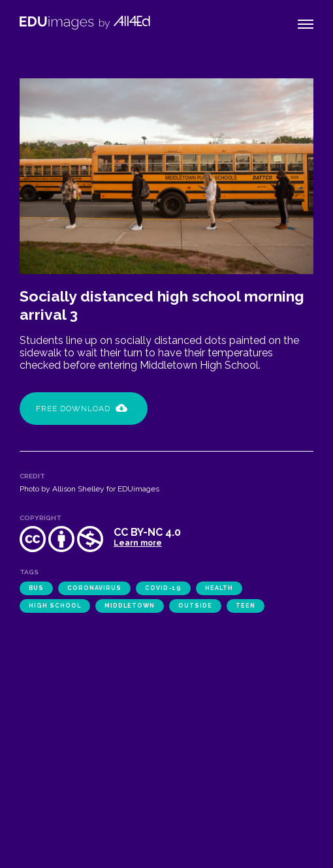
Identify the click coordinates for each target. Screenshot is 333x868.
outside (195, 606)
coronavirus (94, 588)
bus (36, 588)
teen (246, 606)
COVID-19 (163, 588)
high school (55, 606)
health (219, 588)
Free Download (82, 409)
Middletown (130, 606)
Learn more (138, 543)
